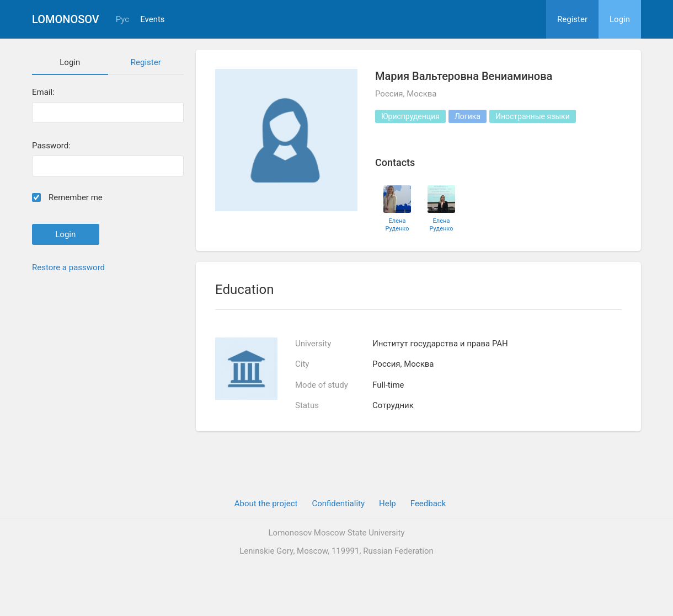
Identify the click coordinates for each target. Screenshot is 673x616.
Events (152, 20)
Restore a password (68, 267)
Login (620, 19)
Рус (122, 20)
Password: (51, 146)
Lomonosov (66, 19)
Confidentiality (338, 503)
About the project (266, 503)
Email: (43, 92)
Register (572, 19)
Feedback (428, 503)
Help (388, 503)
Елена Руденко (397, 224)
